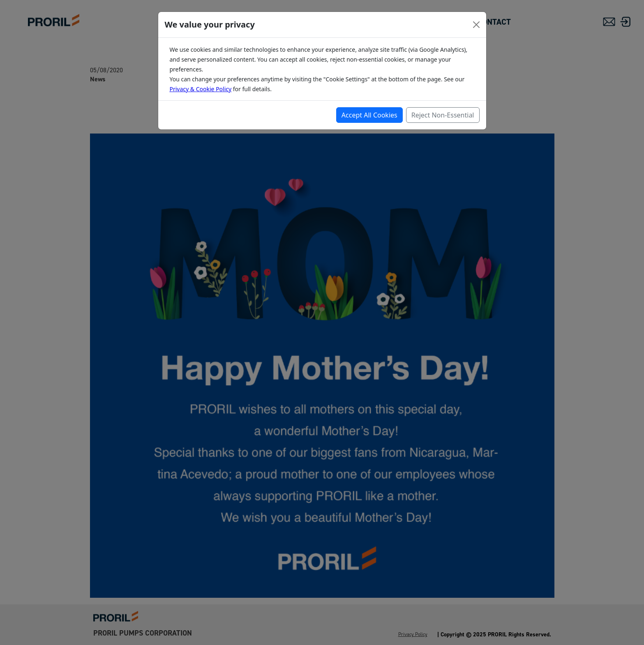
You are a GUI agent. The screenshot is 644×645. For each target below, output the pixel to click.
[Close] (476, 25)
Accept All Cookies (369, 115)
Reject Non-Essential (443, 115)
